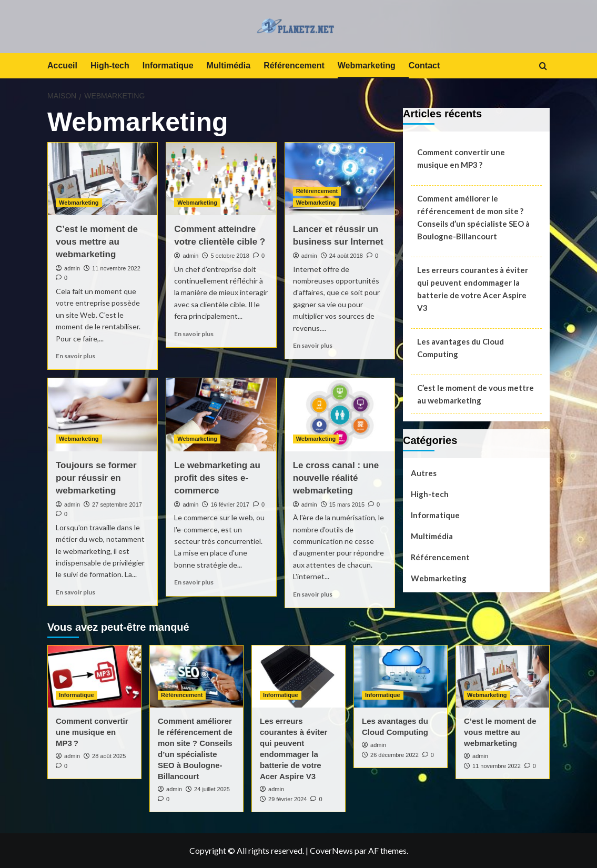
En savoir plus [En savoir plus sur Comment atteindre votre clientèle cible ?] (194, 334)
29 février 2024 (287, 799)
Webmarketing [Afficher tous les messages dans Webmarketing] (79, 203)
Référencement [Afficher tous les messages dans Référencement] (317, 191)
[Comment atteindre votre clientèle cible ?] (221, 179)
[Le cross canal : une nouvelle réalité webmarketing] (340, 415)
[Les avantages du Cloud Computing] (401, 677)
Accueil (62, 65)
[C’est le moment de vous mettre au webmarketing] (103, 179)
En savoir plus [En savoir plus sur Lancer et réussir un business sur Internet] (313, 345)
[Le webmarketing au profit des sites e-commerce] (221, 415)
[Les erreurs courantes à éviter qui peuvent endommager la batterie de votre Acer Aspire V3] (298, 677)
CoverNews (331, 850)
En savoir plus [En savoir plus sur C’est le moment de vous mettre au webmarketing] (75, 356)
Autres (424, 473)
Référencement (294, 65)
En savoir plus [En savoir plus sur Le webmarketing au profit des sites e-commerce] (194, 582)
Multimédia (229, 65)
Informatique (168, 65)
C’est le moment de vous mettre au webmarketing (97, 242)
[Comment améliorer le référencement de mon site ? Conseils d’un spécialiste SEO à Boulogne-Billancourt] (196, 677)
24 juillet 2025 (212, 789)
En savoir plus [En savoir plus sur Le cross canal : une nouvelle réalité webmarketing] (313, 594)
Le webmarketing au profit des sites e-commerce (217, 478)
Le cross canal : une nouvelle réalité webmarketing (336, 478)
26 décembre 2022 (394, 755)
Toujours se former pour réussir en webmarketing (96, 478)
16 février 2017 (230, 504)
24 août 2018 (346, 256)
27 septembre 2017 (117, 504)
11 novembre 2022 (116, 268)
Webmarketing (367, 65)
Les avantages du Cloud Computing (461, 348)
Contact (424, 65)
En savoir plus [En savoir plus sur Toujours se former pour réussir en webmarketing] (75, 592)
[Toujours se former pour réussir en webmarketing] (103, 415)
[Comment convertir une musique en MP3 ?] (94, 677)
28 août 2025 (109, 756)
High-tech (110, 65)
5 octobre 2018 (230, 256)
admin (72, 268)
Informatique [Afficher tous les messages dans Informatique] (77, 695)
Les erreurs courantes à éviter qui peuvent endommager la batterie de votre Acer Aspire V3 (473, 289)
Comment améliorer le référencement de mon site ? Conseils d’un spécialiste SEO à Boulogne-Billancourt (473, 217)
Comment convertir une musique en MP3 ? (461, 158)
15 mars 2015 (347, 504)
